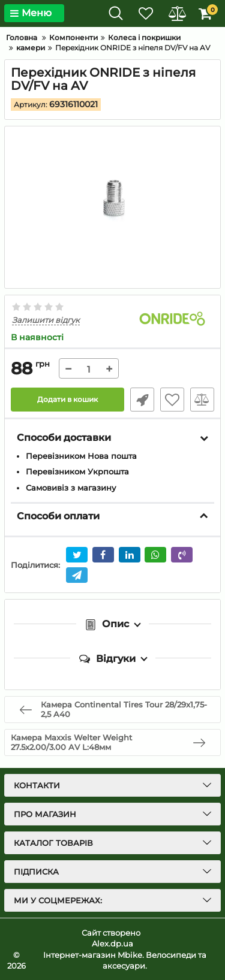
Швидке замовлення (142, 400)
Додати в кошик (67, 399)
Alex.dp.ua (112, 943)
